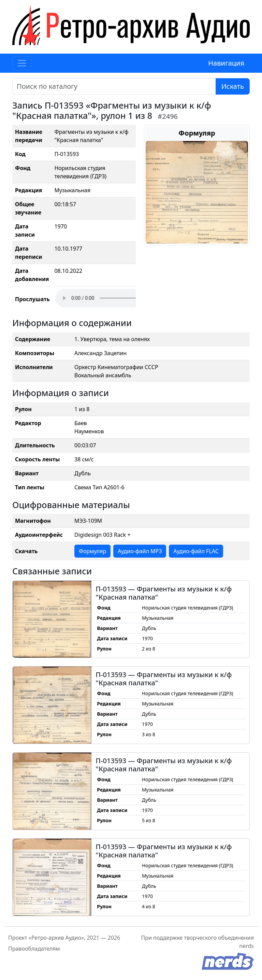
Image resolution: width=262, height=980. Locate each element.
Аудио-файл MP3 (140, 551)
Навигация (226, 63)
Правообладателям (34, 949)
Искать (233, 86)
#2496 (168, 116)
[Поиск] (114, 86)
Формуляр (92, 551)
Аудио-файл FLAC (196, 551)
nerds (246, 946)
